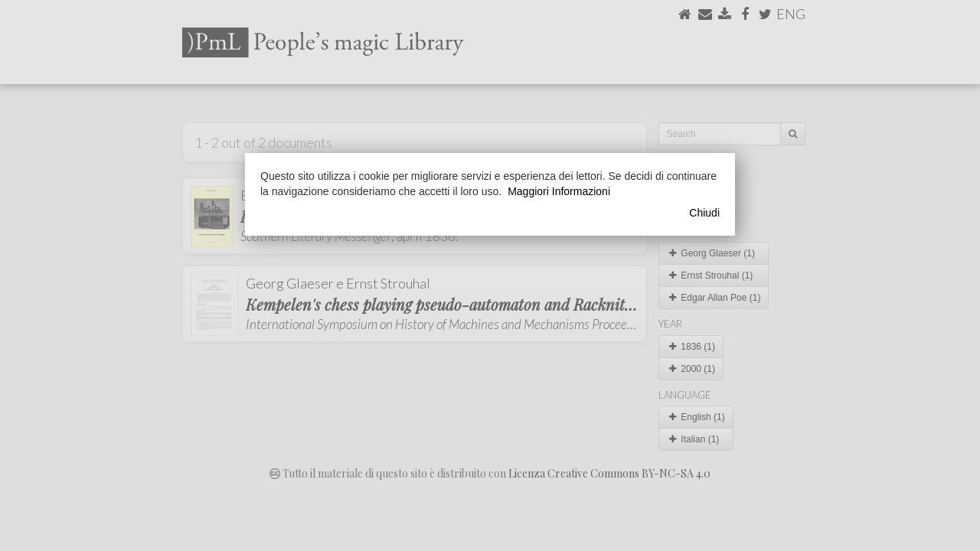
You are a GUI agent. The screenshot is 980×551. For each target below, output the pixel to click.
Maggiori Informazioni (559, 191)
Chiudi (704, 213)
